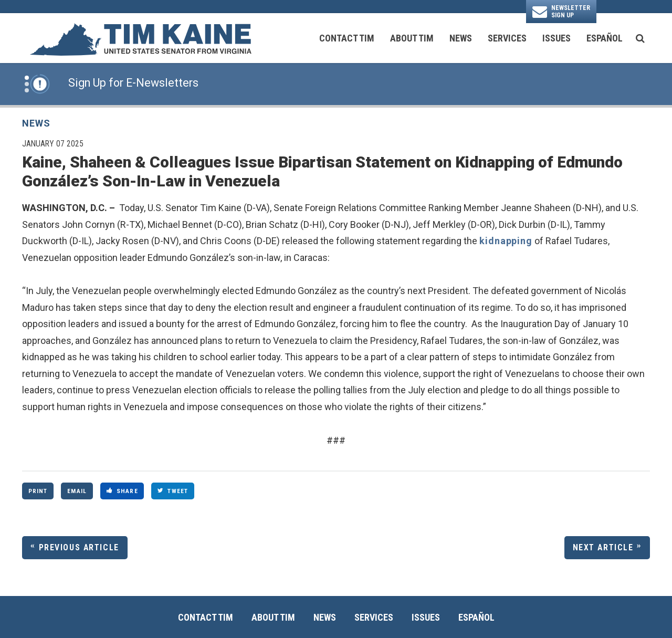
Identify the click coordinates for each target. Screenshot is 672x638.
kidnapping (506, 241)
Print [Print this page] (38, 491)
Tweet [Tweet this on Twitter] (173, 491)
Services (507, 38)
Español (605, 38)
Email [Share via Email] (77, 491)
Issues (556, 38)
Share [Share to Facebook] (122, 491)
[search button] (640, 38)
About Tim (412, 38)
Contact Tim (347, 38)
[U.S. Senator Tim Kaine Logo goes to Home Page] (140, 38)
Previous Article (79, 547)
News (461, 38)
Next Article (603, 547)
